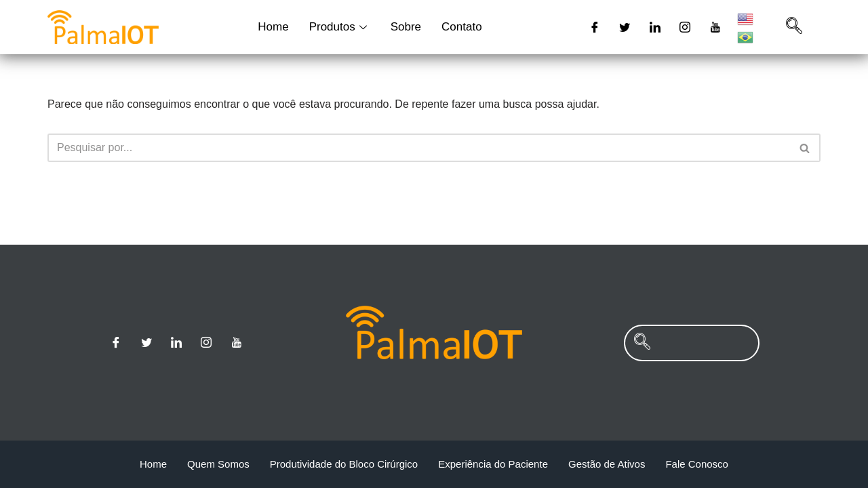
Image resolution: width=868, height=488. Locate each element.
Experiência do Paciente (493, 464)
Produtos (340, 27)
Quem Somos (218, 464)
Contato (462, 27)
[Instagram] (685, 27)
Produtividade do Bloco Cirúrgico (344, 464)
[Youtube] (715, 27)
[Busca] (419, 148)
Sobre (406, 27)
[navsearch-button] (794, 27)
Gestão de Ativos (607, 464)
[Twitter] (625, 27)
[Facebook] (595, 27)
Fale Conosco (697, 464)
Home (273, 27)
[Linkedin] (655, 27)
